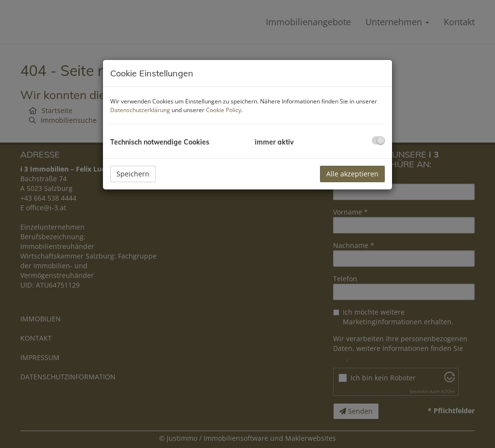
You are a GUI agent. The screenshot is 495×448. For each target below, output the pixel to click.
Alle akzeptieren (352, 174)
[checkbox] (378, 140)
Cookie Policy (224, 110)
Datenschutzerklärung (140, 110)
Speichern (133, 174)
